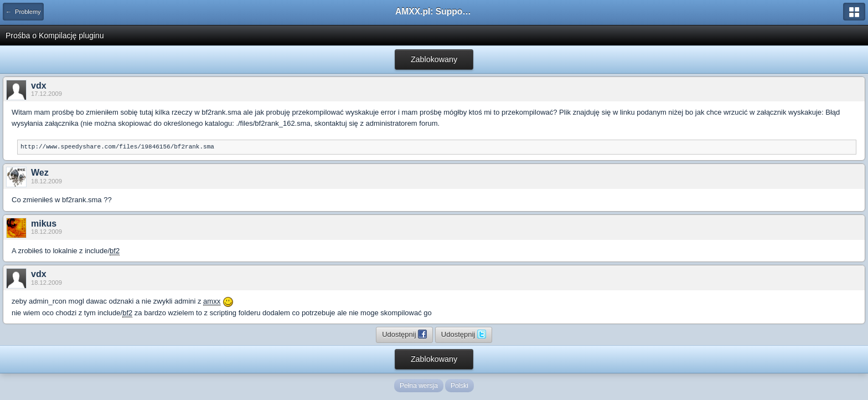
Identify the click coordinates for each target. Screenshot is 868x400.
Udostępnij (404, 334)
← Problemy (23, 12)
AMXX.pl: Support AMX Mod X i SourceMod (434, 11)
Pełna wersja (419, 386)
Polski (459, 386)
